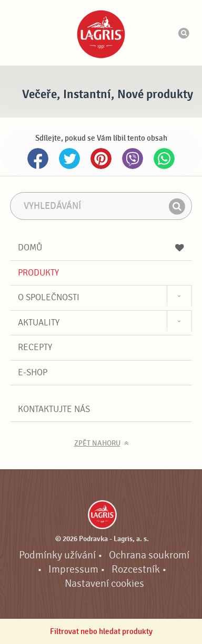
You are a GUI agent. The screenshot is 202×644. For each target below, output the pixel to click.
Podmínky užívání (57, 555)
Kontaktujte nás (54, 409)
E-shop (33, 372)
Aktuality (39, 323)
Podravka (101, 34)
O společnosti (49, 297)
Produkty (38, 273)
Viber (133, 159)
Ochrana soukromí (149, 555)
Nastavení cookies (104, 584)
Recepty (35, 347)
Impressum (73, 569)
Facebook (38, 159)
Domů (101, 247)
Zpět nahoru (97, 444)
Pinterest (101, 159)
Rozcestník (136, 569)
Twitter (69, 159)
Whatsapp (164, 159)
